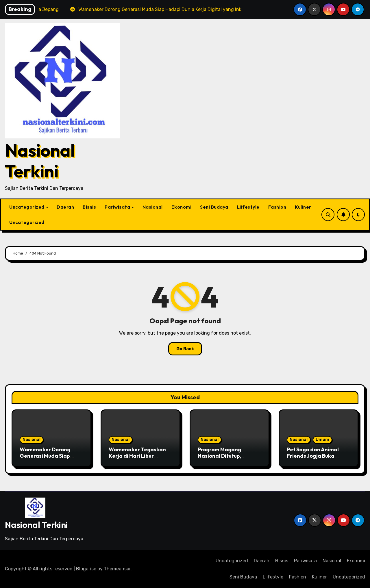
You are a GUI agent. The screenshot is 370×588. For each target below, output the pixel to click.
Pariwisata (118, 207)
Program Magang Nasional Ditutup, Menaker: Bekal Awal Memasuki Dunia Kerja (226, 459)
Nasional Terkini (40, 161)
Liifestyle (248, 207)
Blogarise (86, 569)
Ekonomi (182, 207)
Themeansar (117, 569)
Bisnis (89, 207)
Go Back (185, 349)
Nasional (153, 207)
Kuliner (303, 207)
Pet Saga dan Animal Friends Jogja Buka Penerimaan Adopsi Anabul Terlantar (313, 459)
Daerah (65, 207)
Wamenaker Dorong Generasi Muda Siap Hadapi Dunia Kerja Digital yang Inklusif (45, 459)
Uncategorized (27, 207)
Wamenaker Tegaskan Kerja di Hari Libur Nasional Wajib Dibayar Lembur (138, 459)
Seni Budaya (214, 207)
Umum (322, 440)
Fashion (277, 207)
